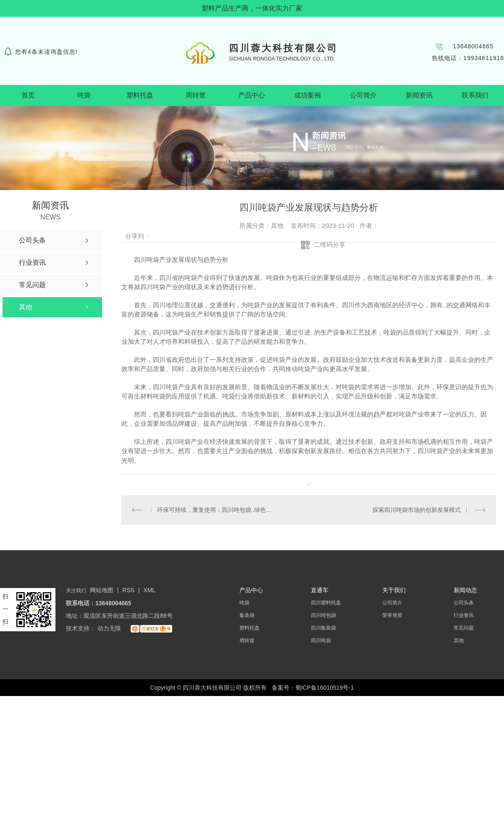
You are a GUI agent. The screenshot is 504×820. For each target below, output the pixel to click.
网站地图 (102, 590)
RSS (129, 590)
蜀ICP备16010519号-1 (325, 688)
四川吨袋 (321, 641)
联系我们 (475, 95)
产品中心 (252, 95)
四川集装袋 (323, 628)
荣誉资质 (392, 615)
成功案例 (307, 95)
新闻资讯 (419, 95)
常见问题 (464, 628)
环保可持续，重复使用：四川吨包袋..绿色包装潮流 (215, 510)
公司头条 (464, 603)
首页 (28, 95)
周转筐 (196, 95)
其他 (459, 641)
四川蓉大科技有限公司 (283, 48)
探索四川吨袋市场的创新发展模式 (417, 510)
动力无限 (109, 628)
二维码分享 (329, 244)
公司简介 (363, 95)
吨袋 (84, 95)
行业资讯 (464, 615)
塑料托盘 (140, 95)
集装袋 (247, 615)
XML (150, 590)
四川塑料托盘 (326, 603)
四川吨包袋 (323, 615)
